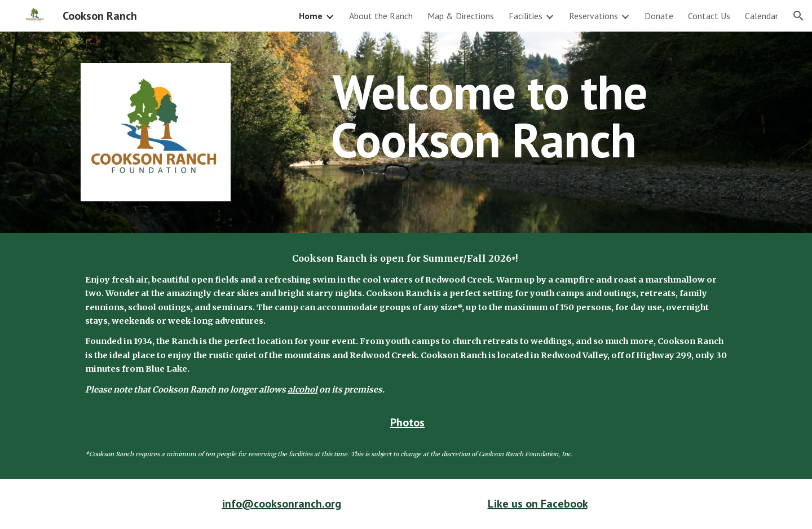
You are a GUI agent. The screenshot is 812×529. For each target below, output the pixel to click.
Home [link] (311, 16)
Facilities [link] (526, 16)
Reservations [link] (593, 16)
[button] (798, 16)
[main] (489, 116)
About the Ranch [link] (381, 16)
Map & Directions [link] (461, 16)
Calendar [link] (762, 16)
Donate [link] (659, 16)
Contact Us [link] (709, 16)
